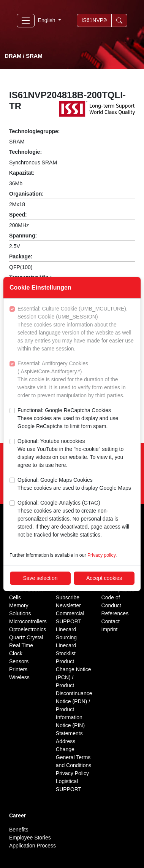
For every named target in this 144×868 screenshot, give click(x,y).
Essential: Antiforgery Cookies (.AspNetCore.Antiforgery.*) (76, 380)
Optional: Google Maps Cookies (74, 484)
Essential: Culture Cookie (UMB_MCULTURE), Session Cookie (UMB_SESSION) (76, 329)
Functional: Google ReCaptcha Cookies (76, 419)
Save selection (40, 578)
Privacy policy (101, 555)
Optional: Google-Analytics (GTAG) (76, 519)
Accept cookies (104, 578)
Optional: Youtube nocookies (76, 454)
